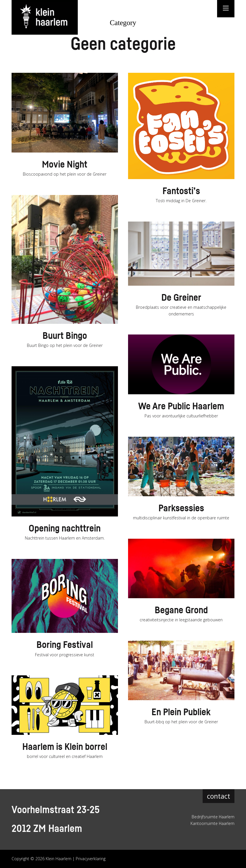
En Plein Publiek (181, 712)
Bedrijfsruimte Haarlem (213, 817)
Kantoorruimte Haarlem (212, 823)
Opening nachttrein (65, 529)
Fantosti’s (181, 191)
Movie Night (65, 165)
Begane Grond (181, 610)
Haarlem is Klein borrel (65, 747)
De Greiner (181, 298)
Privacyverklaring (91, 859)
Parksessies (181, 508)
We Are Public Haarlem (181, 406)
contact (219, 796)
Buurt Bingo (65, 336)
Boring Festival (65, 645)
